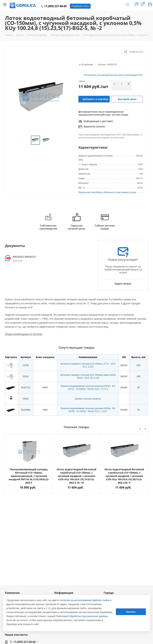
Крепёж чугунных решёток (88, 399)
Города (109, 593)
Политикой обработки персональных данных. (82, 616)
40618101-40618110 (24, 257)
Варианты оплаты (92, 127)
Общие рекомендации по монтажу (24, 334)
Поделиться (133, 52)
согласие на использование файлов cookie (84, 600)
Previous (140, 429)
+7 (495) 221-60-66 (54, 6)
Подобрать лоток (80, 6)
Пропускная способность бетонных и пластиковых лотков (107, 192)
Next (145, 429)
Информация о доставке (96, 121)
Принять (131, 612)
